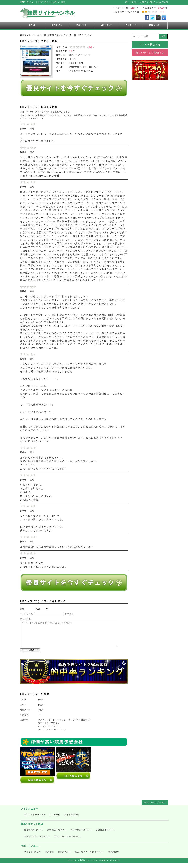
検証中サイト (106, 25)
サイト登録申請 (72, 820)
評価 (22, 609)
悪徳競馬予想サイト (57, 835)
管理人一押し (155, 25)
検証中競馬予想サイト (81, 835)
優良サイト (57, 25)
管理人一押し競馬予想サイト (68, 841)
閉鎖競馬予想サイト (106, 835)
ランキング (131, 25)
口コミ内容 (25, 619)
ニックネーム (26, 614)
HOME (32, 25)
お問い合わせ (64, 857)
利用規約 (49, 857)
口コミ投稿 (55, 820)
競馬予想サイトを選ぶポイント (90, 857)
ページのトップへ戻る (155, 807)
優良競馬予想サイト (34, 835)
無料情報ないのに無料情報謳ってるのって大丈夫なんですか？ (57, 547)
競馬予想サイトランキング (37, 841)
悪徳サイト (82, 25)
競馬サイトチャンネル (35, 820)
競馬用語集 (114, 857)
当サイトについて (33, 857)
